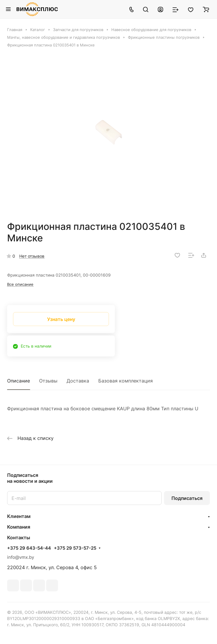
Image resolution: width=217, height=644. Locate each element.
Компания (19, 527)
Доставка (78, 381)
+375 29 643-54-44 (29, 548)
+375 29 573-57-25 (75, 548)
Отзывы (48, 381)
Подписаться (187, 498)
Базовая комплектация (126, 381)
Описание (19, 381)
